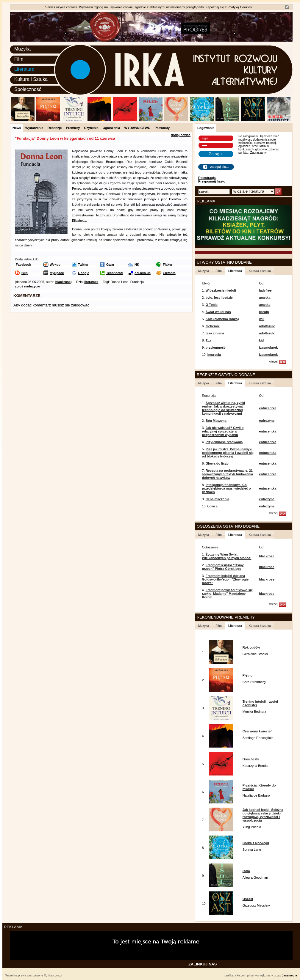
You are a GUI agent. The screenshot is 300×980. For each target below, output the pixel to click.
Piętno (248, 675)
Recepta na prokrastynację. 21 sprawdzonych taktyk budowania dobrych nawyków (227, 474)
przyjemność (216, 347)
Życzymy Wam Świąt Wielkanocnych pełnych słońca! (226, 556)
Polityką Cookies (240, 7)
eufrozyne (267, 421)
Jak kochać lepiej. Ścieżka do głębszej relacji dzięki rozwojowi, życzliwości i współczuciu (263, 815)
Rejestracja (207, 178)
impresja (214, 355)
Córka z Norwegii (256, 843)
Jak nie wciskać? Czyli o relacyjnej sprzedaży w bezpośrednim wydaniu (223, 431)
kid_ (262, 340)
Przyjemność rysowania (224, 442)
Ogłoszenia (111, 128)
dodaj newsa (181, 135)
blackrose (63, 282)
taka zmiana (215, 333)
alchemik (213, 326)
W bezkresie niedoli (221, 290)
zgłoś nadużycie (27, 286)
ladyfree (265, 290)
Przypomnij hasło (212, 181)
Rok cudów (251, 647)
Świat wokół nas (218, 312)
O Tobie (212, 305)
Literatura (24, 69)
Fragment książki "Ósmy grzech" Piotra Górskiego (223, 567)
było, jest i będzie (219, 298)
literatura (91, 282)
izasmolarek (268, 347)
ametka (265, 298)
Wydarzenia (34, 128)
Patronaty (162, 128)
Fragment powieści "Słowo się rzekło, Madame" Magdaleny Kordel (227, 594)
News (17, 128)
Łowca (212, 506)
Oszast (248, 899)
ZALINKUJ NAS (203, 964)
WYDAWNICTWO (137, 128)
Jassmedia (289, 975)
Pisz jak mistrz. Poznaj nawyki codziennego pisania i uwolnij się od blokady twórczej (228, 453)
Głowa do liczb (217, 463)
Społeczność (28, 89)
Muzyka (22, 49)
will (262, 319)
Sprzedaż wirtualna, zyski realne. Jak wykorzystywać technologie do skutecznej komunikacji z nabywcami (223, 408)
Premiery (73, 128)
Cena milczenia (217, 499)
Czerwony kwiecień (258, 731)
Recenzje (55, 128)
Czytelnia (91, 128)
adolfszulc (267, 326)
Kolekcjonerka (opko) (222, 319)
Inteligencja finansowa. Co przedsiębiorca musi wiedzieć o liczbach (226, 488)
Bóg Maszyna (216, 421)
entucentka (268, 408)
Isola (246, 871)
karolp (264, 312)
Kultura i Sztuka (31, 79)
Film (19, 59)
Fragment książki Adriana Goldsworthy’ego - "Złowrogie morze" (225, 579)
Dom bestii (251, 759)
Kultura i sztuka (260, 271)
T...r (208, 340)
